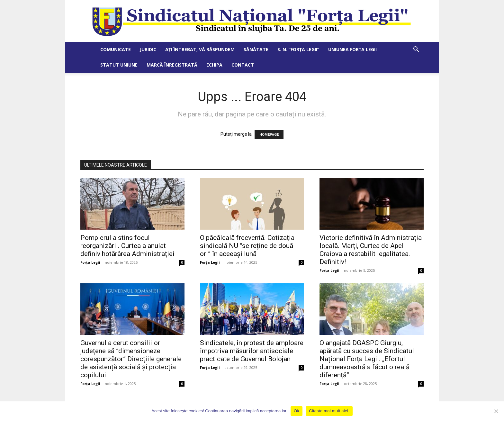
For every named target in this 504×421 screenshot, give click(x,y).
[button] (416, 50)
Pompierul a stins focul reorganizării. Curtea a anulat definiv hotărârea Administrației (127, 246)
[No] (496, 411)
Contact (243, 65)
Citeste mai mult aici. (329, 411)
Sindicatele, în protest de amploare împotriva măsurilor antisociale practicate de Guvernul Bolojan (252, 351)
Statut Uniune (119, 65)
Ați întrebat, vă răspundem (200, 49)
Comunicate (116, 49)
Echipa (214, 65)
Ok (297, 411)
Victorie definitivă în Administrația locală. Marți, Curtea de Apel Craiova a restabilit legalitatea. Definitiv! (371, 250)
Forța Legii (90, 262)
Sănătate (256, 49)
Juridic (148, 49)
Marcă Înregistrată (172, 65)
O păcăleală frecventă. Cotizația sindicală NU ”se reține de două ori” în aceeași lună (247, 246)
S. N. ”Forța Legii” (298, 49)
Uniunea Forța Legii (352, 49)
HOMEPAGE (269, 135)
